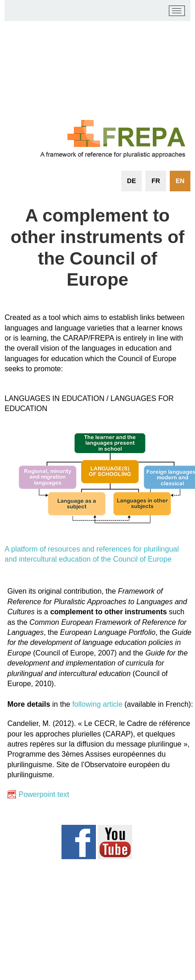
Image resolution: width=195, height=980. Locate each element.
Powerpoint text (44, 794)
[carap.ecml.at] (19, 11)
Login (168, 934)
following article (97, 704)
